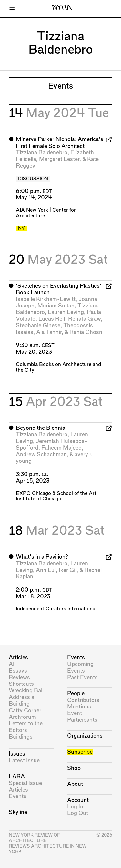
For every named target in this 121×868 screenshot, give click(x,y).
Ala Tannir (49, 332)
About (75, 784)
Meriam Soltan (56, 306)
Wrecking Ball (26, 690)
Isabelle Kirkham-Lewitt (46, 299)
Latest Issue (24, 760)
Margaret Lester (59, 159)
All (12, 664)
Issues (17, 754)
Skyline (18, 812)
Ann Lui (46, 570)
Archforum (22, 717)
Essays (18, 671)
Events (18, 796)
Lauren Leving (66, 312)
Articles (18, 657)
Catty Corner (25, 711)
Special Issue (25, 783)
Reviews (19, 678)
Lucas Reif (52, 319)
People (76, 693)
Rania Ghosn (86, 332)
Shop (74, 768)
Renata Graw (84, 319)
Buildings (21, 737)
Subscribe (80, 752)
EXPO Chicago (33, 493)
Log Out (78, 813)
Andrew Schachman (41, 455)
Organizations (85, 736)
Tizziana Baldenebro (42, 153)
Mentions (79, 707)
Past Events (82, 678)
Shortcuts (21, 684)
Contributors (83, 700)
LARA (17, 777)
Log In (75, 807)
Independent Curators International (56, 609)
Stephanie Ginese (38, 325)
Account (78, 800)
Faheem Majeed (61, 448)
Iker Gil (68, 570)
